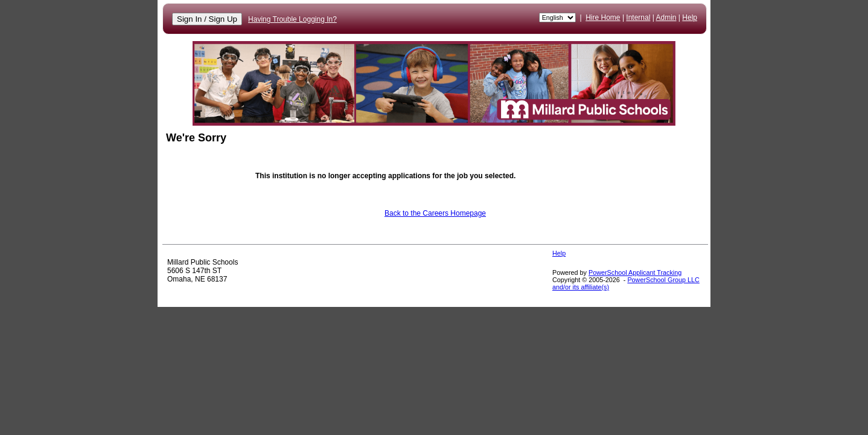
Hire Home (603, 18)
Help (690, 18)
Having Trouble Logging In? (292, 19)
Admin (666, 18)
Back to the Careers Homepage (435, 213)
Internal (638, 18)
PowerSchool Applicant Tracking (635, 272)
